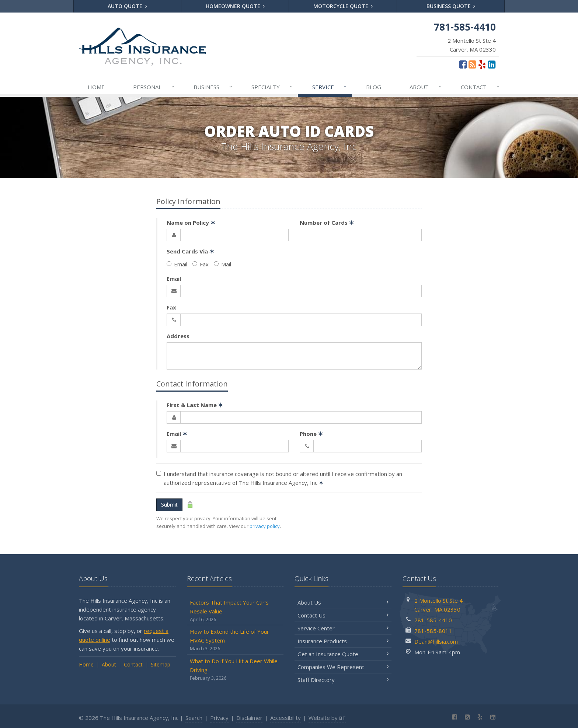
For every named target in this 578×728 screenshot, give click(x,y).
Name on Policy (191, 223)
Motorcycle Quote (343, 6)
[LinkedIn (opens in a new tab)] (492, 64)
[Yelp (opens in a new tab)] (482, 64)
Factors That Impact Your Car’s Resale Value (235, 611)
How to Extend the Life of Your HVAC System (235, 640)
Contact (480, 87)
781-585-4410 (433, 620)
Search (194, 718)
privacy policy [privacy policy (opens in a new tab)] (265, 526)
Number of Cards (327, 223)
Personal (154, 87)
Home (96, 87)
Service (330, 87)
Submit (169, 505)
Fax (201, 264)
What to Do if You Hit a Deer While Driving (235, 670)
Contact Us (343, 615)
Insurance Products (343, 641)
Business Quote (451, 6)
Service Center (343, 628)
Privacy (219, 718)
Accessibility (285, 718)
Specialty (272, 87)
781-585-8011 (433, 631)
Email (177, 264)
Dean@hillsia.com (436, 641)
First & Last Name (195, 405)
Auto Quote (127, 6)
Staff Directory (343, 680)
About (426, 87)
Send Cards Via (190, 251)
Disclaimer (249, 718)
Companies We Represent (343, 667)
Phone (311, 434)
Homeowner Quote (235, 6)
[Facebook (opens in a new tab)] (463, 64)
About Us (343, 602)
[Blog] (472, 64)
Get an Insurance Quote (343, 654)
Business (213, 87)
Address (178, 336)
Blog (374, 87)
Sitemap (161, 664)
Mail (222, 264)
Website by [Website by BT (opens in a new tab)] (327, 718)
